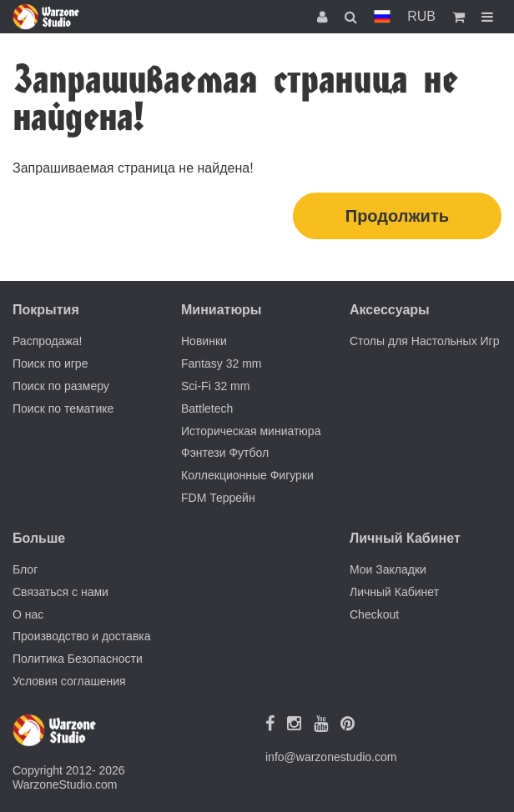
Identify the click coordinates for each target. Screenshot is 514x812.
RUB (421, 16)
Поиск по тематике (63, 409)
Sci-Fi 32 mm (215, 386)
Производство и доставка (82, 636)
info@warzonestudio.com (331, 757)
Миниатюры (222, 310)
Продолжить (397, 216)
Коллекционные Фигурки (247, 475)
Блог (25, 569)
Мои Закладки (388, 569)
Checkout (374, 614)
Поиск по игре (50, 363)
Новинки (204, 341)
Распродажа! (48, 341)
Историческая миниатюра (251, 431)
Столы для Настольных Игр (425, 341)
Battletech (207, 409)
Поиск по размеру (61, 386)
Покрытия (46, 310)
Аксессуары (390, 310)
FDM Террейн (218, 498)
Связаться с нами (60, 592)
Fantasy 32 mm (221, 363)
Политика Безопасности (78, 659)
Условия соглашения (69, 681)
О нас (28, 614)
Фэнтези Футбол (225, 453)
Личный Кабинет (394, 592)
